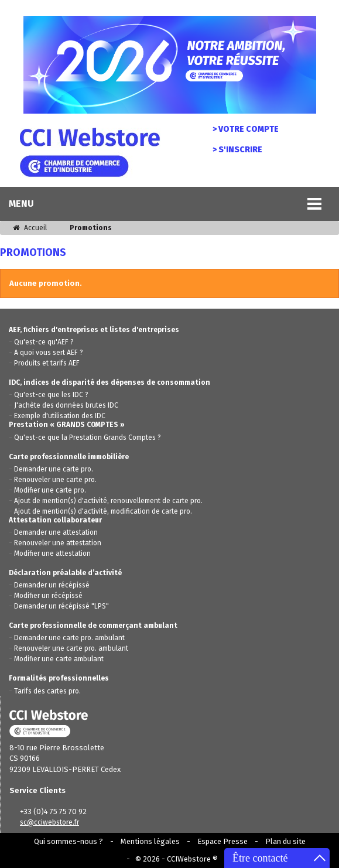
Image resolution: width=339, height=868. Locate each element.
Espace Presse (222, 841)
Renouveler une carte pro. (55, 480)
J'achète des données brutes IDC (66, 405)
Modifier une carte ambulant (59, 659)
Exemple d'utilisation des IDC (60, 416)
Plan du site (285, 841)
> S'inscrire (237, 150)
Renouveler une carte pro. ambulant (71, 648)
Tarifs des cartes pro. (47, 691)
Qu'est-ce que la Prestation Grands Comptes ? (88, 438)
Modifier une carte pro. (50, 490)
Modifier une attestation (52, 553)
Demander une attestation (56, 532)
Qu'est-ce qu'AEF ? (44, 342)
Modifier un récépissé (48, 596)
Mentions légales (150, 841)
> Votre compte (246, 129)
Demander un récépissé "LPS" (61, 606)
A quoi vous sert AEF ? (49, 353)
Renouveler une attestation (58, 543)
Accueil (30, 228)
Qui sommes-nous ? (69, 841)
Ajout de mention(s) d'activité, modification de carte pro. (103, 511)
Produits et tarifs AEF (47, 363)
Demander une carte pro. (54, 469)
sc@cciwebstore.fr (49, 822)
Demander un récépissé (52, 585)
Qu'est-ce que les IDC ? (51, 395)
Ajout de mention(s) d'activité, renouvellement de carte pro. (108, 501)
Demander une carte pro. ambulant (69, 638)
